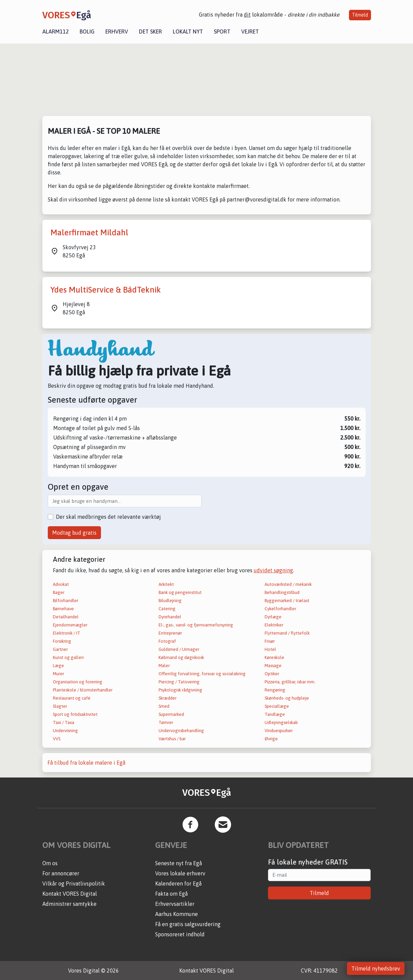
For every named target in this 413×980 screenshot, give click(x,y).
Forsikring (62, 641)
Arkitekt (166, 584)
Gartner (60, 649)
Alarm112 (56, 31)
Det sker (150, 31)
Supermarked (171, 714)
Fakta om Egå (171, 894)
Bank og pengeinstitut (180, 592)
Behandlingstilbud (282, 592)
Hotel (270, 649)
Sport (222, 31)
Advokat (61, 584)
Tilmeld (360, 15)
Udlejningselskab (281, 722)
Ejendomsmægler (70, 625)
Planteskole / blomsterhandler (83, 690)
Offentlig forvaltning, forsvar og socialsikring (202, 674)
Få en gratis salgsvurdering (188, 924)
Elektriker (274, 625)
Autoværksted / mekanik (288, 584)
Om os (50, 863)
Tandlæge (275, 714)
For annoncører (61, 873)
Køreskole (274, 657)
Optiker (272, 674)
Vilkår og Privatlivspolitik (74, 883)
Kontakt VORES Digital (70, 894)
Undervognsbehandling (181, 731)
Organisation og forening (78, 682)
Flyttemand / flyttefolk (287, 633)
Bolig (87, 31)
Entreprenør (170, 633)
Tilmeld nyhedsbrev (376, 968)
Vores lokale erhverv (180, 873)
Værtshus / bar (172, 739)
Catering (167, 609)
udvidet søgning (273, 570)
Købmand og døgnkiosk (181, 657)
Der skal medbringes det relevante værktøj (108, 517)
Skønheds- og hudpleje (287, 698)
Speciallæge (277, 706)
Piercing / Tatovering (179, 682)
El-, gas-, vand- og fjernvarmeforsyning (196, 625)
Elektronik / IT (67, 633)
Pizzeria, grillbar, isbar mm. (290, 682)
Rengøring (275, 690)
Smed (164, 706)
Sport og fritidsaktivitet (75, 714)
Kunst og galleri (68, 657)
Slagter (60, 706)
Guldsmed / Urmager (179, 649)
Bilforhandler (66, 601)
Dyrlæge (273, 617)
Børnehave (63, 609)
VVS (57, 739)
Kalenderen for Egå (178, 883)
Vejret (250, 31)
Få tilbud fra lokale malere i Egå (86, 763)
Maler (164, 666)
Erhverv (117, 31)
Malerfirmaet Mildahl (89, 232)
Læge (58, 666)
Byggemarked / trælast (287, 601)
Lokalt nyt (188, 31)
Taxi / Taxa (64, 722)
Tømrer (166, 722)
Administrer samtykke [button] (69, 904)
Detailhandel (66, 617)
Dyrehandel (170, 617)
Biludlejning (170, 601)
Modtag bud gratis (74, 533)
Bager (59, 592)
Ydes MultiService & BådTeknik (106, 290)
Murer (58, 674)
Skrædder (168, 698)
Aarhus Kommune (177, 914)
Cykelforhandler (280, 609)
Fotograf (167, 641)
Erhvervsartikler (175, 904)
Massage (273, 666)
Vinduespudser (279, 731)
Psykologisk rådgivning (180, 690)
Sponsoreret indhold (180, 934)
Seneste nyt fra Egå (179, 863)
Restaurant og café (72, 698)
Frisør (270, 641)
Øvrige (271, 739)
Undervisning (65, 731)
